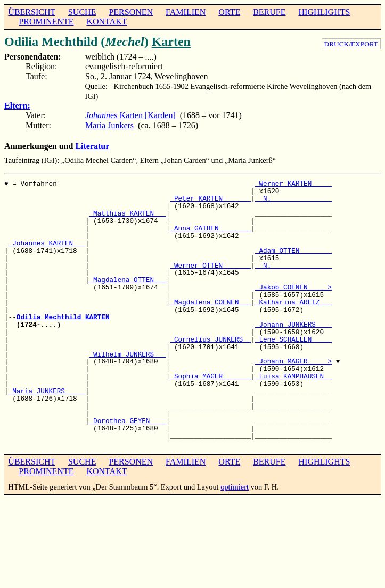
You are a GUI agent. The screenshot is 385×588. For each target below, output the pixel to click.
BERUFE (269, 12)
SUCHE (82, 12)
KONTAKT (107, 22)
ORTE (229, 12)
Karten (171, 42)
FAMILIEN (186, 12)
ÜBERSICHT (32, 12)
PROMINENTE (46, 22)
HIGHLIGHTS (325, 12)
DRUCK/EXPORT (351, 44)
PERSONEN (131, 12)
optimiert (235, 487)
